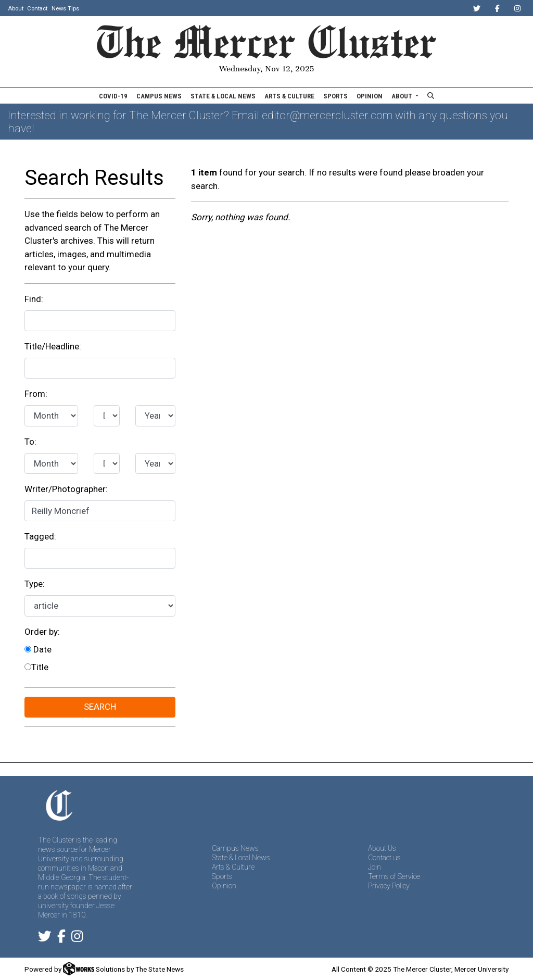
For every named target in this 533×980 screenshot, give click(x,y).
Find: (34, 299)
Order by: (42, 632)
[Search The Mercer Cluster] (431, 96)
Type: (35, 584)
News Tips (65, 9)
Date (38, 649)
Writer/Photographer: (66, 489)
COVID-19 (113, 96)
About (16, 9)
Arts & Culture (289, 96)
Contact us (384, 858)
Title (36, 667)
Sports (335, 96)
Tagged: (40, 536)
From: (36, 394)
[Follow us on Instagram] (77, 938)
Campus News (159, 96)
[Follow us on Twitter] (45, 938)
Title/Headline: (53, 346)
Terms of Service (394, 876)
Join (375, 867)
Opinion (370, 96)
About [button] (403, 96)
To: (30, 442)
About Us (382, 848)
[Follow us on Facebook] (61, 938)
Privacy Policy (389, 886)
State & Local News (223, 96)
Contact (37, 9)
